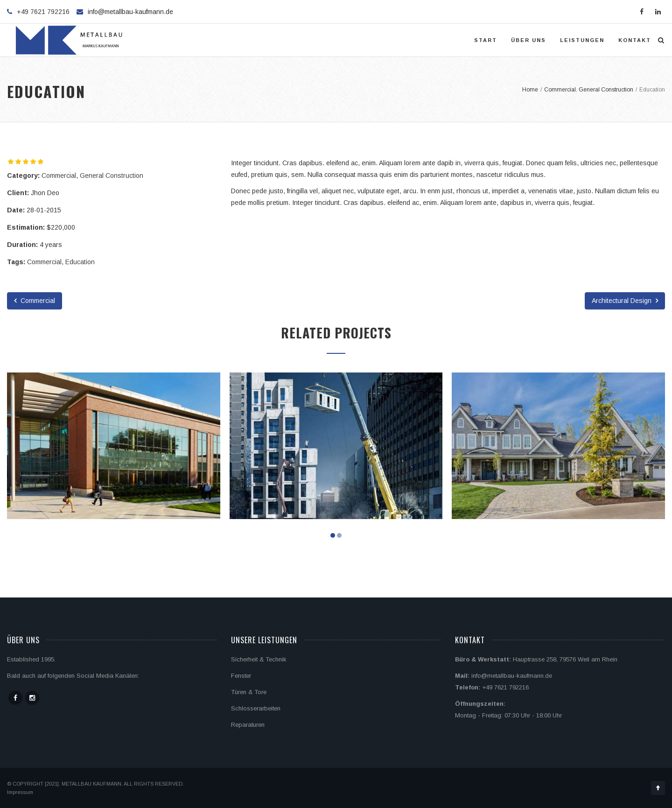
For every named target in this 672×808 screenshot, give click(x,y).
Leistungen (582, 40)
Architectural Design (625, 301)
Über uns (528, 40)
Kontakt (635, 40)
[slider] (26, 162)
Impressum (20, 792)
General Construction (112, 176)
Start (486, 40)
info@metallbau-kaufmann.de (130, 12)
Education (80, 262)
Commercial (59, 176)
